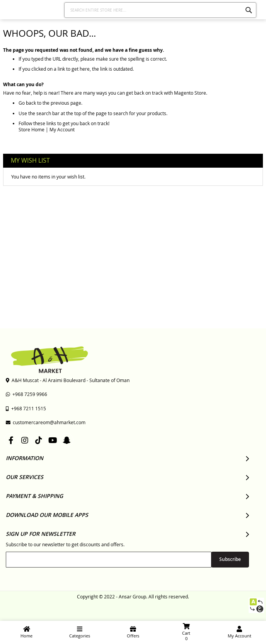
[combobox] (160, 10)
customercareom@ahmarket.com (46, 422)
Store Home (32, 129)
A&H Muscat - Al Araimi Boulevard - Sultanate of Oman (68, 380)
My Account (62, 129)
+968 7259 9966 (26, 394)
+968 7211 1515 (26, 408)
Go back (27, 103)
